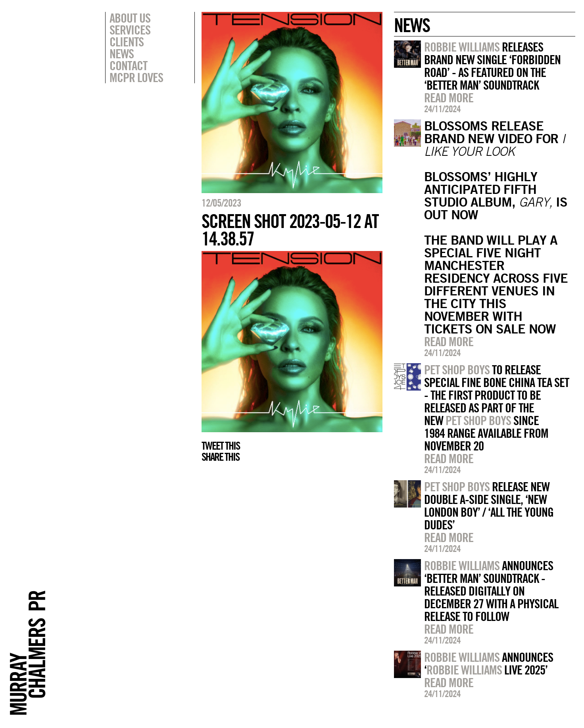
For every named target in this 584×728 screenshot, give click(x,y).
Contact (128, 65)
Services (130, 30)
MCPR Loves (136, 77)
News (122, 54)
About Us (130, 18)
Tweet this (221, 446)
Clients (127, 42)
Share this (220, 457)
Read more (449, 98)
